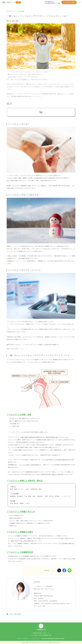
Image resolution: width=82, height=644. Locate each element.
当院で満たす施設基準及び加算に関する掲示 (53, 638)
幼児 (13, 21)
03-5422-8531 (69, 2)
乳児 (10, 21)
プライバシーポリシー (23, 638)
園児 (17, 21)
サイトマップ (35, 638)
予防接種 (21, 11)
